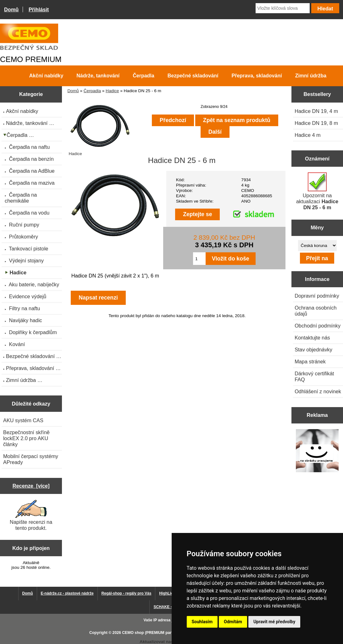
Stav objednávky (313, 350)
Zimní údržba (311, 76)
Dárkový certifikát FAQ (314, 376)
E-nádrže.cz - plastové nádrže (67, 593)
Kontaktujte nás (312, 338)
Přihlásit (39, 9)
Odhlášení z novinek (318, 391)
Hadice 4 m (308, 135)
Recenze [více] (31, 486)
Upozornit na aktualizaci (317, 191)
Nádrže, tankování (98, 76)
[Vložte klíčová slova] (283, 8)
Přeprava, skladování (257, 76)
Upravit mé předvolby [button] (274, 622)
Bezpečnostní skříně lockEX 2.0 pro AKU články (26, 438)
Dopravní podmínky (317, 296)
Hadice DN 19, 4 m (316, 111)
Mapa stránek (310, 361)
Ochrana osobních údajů (315, 311)
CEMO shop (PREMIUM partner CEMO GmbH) (163, 633)
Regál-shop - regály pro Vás (127, 593)
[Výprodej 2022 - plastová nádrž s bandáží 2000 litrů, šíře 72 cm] (317, 451)
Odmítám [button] (233, 622)
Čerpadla (92, 91)
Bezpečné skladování (193, 76)
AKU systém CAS (23, 420)
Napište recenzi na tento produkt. (31, 515)
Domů (11, 9)
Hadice (112, 91)
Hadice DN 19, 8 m (316, 123)
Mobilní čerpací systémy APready (31, 459)
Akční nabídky (46, 76)
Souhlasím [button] (202, 622)
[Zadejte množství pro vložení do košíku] (199, 259)
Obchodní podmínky (318, 326)
